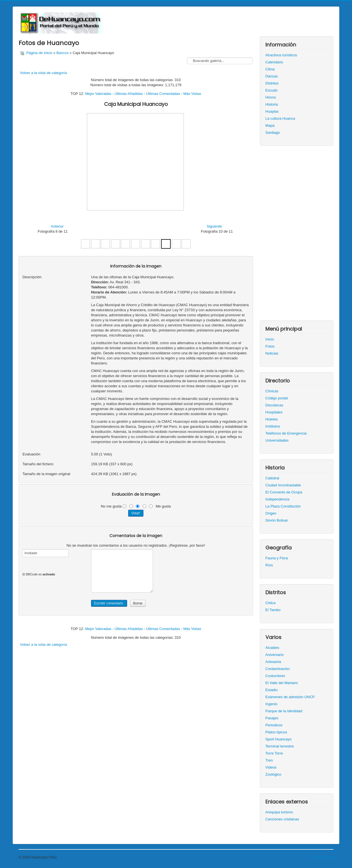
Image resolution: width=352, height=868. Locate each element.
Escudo (271, 90)
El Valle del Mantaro (282, 683)
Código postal (277, 398)
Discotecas (274, 405)
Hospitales (274, 412)
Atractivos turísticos (281, 55)
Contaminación (278, 669)
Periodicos (274, 725)
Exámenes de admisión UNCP (290, 697)
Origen (271, 513)
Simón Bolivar (277, 520)
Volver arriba (323, 857)
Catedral (272, 478)
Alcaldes (272, 648)
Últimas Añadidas (129, 94)
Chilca (270, 603)
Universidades (277, 440)
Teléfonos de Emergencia (286, 433)
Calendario (274, 62)
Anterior (57, 226)
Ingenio (271, 704)
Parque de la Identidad (284, 711)
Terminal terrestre (280, 746)
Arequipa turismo (279, 812)
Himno (271, 97)
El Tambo (273, 610)
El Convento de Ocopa (284, 492)
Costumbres (275, 676)
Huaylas (272, 111)
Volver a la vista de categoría (43, 73)
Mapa (270, 125)
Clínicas (272, 391)
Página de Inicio (40, 53)
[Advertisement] (297, 236)
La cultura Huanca (280, 118)
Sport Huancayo (278, 739)
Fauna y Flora (277, 558)
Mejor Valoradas (98, 94)
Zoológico (273, 774)
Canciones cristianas (282, 819)
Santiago (273, 133)
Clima (270, 69)
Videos (271, 767)
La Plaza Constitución (283, 506)
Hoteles (272, 419)
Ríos (269, 565)
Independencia (277, 499)
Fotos (270, 346)
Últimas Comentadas (163, 94)
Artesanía (273, 662)
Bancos (63, 53)
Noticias (272, 353)
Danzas (272, 76)
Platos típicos (276, 732)
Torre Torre (274, 753)
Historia (272, 104)
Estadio (271, 690)
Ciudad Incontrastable (283, 485)
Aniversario (275, 655)
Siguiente (214, 226)
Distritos (272, 83)
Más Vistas (192, 94)
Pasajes (272, 718)
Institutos (273, 426)
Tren (269, 760)
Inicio (270, 339)
